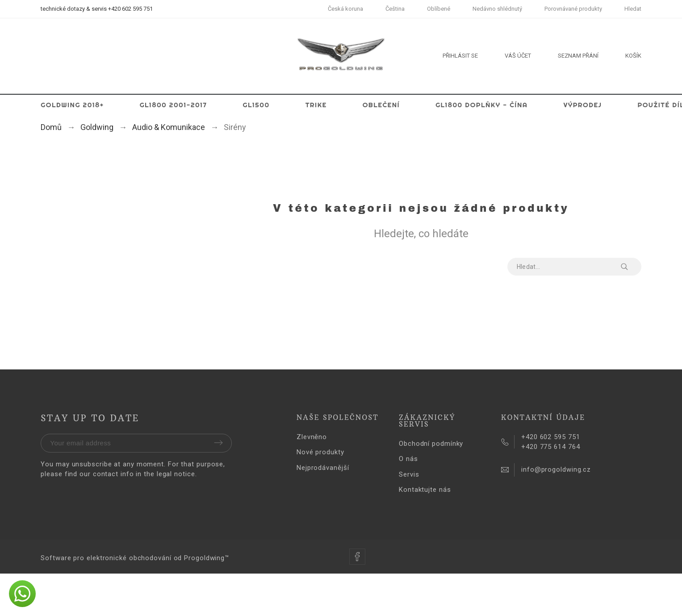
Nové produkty (320, 452)
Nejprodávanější (323, 468)
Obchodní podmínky (431, 444)
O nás (408, 459)
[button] (22, 594)
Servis (409, 474)
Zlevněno (312, 437)
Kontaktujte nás (425, 490)
